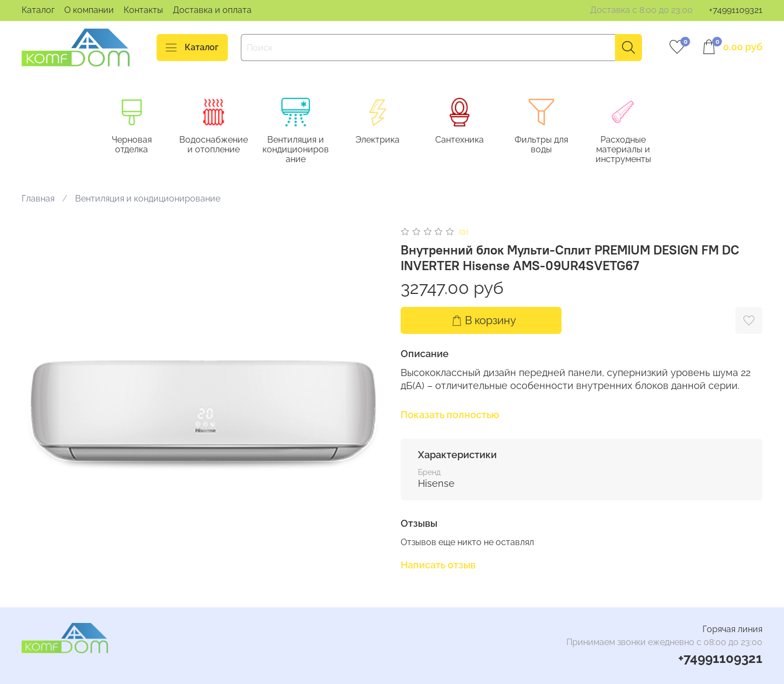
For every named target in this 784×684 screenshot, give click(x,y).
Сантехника (469, 141)
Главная (38, 199)
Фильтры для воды (553, 146)
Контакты (143, 10)
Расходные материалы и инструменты (637, 150)
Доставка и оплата (212, 10)
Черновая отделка (134, 146)
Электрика (386, 141)
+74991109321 (736, 10)
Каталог (38, 10)
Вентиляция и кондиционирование (302, 150)
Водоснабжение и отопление (218, 146)
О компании (89, 10)
